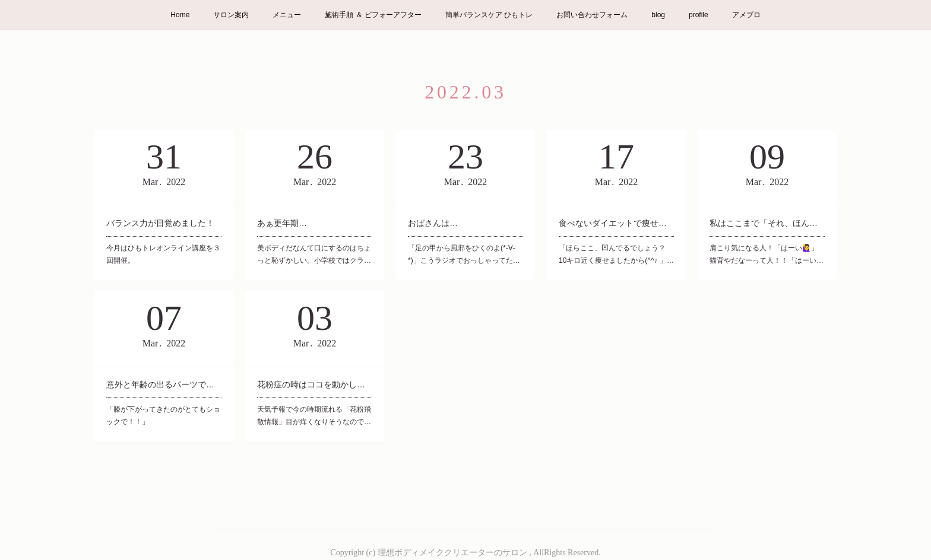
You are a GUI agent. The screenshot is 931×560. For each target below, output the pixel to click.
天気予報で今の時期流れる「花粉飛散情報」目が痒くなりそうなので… (314, 416)
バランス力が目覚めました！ (160, 223)
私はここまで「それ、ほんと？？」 (767, 223)
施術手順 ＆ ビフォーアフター (373, 15)
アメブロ (746, 15)
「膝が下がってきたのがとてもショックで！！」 (163, 416)
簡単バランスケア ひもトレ (489, 15)
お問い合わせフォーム (592, 15)
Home (180, 15)
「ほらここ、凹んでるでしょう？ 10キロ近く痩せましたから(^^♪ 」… (616, 254)
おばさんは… (433, 223)
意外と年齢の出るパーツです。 (164, 384)
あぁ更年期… (282, 223)
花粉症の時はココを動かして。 (315, 384)
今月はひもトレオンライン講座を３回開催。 (163, 254)
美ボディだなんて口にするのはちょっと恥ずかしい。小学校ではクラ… (314, 254)
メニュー (287, 15)
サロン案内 (231, 15)
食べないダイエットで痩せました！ (616, 223)
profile (699, 15)
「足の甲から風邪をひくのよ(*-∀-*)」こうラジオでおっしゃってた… (464, 254)
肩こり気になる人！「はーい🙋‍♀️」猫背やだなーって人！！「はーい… (767, 254)
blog (658, 15)
